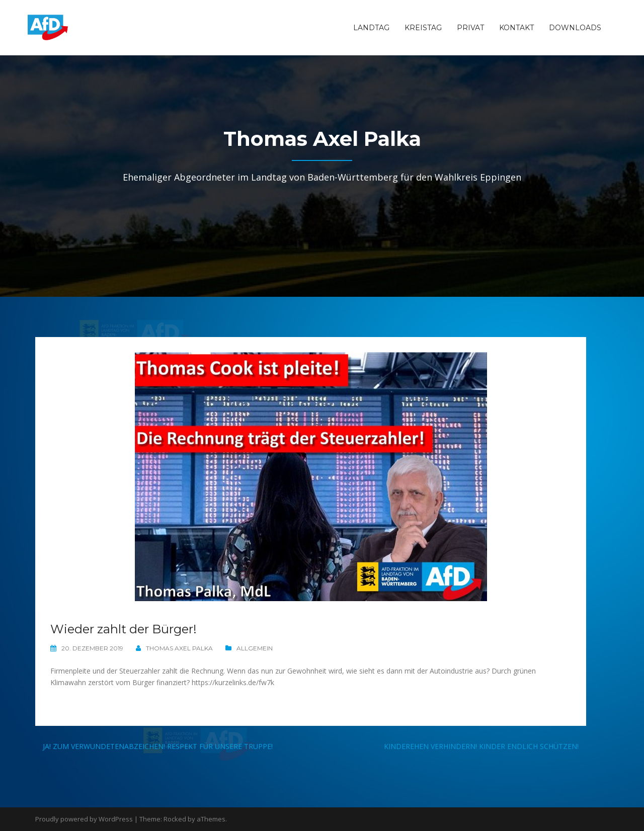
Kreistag (423, 28)
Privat (470, 28)
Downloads (575, 28)
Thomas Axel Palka (179, 648)
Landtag (371, 28)
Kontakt (516, 28)
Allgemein (255, 648)
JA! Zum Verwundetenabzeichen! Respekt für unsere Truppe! (158, 746)
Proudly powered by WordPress (84, 819)
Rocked (175, 819)
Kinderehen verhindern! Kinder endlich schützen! (481, 746)
